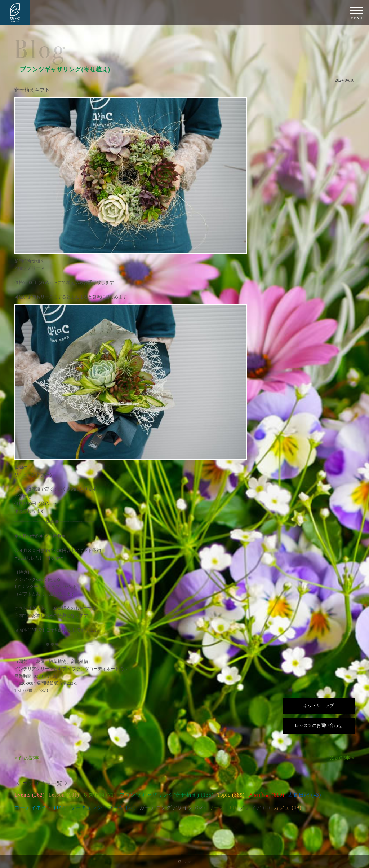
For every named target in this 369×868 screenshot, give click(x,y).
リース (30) (223, 808)
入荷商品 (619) (266, 795)
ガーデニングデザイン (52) (172, 808)
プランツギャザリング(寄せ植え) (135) (167, 795)
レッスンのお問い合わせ (319, 725)
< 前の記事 (26, 758)
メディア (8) (255, 808)
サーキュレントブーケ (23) (103, 808)
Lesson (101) (64, 795)
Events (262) (30, 795)
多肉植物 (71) (99, 795)
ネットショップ (319, 706)
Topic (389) (231, 795)
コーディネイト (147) (41, 808)
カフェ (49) (288, 808)
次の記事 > (342, 758)
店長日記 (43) (304, 795)
